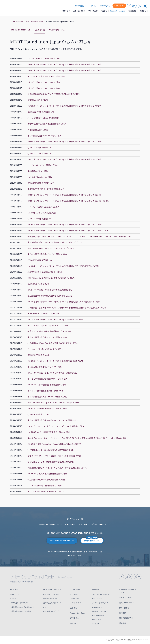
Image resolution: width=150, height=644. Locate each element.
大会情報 (104, 11)
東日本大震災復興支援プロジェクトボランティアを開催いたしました (55, 420)
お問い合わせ (105, 6)
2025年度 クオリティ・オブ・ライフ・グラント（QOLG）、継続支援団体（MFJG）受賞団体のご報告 (65, 64)
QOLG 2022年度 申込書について (41, 153)
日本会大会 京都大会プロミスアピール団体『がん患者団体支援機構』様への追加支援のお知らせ (67, 308)
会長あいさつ (14, 594)
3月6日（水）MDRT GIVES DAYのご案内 (43, 118)
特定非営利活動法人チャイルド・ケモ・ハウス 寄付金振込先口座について (57, 468)
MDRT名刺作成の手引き (51, 611)
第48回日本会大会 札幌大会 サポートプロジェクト (48, 325)
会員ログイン (119, 6)
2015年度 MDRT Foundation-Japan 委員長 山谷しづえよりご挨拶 (55, 444)
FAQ (45, 607)
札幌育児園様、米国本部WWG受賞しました (45, 272)
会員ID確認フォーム (127, 603)
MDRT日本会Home (16, 22)
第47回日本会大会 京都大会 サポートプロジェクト (48, 379)
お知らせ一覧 (40, 30)
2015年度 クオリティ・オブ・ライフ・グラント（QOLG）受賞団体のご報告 (56, 426)
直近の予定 (74, 594)
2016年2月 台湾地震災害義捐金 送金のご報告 (47, 408)
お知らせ (93, 6)
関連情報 (143, 11)
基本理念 (13, 599)
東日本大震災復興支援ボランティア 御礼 (45, 367)
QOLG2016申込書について (38, 414)
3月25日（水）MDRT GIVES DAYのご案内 (44, 58)
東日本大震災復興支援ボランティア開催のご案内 (47, 254)
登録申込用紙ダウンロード (52, 603)
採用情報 (123, 623)
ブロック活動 (93, 11)
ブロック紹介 (74, 599)
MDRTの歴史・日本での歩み (19, 603)
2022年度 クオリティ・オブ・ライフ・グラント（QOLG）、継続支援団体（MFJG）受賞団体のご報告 (65, 141)
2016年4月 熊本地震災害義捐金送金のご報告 (47, 385)
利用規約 (123, 613)
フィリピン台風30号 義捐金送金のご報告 (45, 486)
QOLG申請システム (57, 30)
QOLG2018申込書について (38, 284)
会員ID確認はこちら (92, 540)
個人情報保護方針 (126, 618)
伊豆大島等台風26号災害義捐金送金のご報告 (46, 480)
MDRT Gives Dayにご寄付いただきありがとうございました (51, 248)
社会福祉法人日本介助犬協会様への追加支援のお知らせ (51, 450)
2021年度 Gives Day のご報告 (41, 177)
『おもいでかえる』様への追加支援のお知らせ (45, 349)
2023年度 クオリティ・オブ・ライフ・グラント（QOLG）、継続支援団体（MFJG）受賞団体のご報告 (65, 106)
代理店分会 (132, 11)
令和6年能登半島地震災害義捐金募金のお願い (47, 124)
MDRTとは (66, 11)
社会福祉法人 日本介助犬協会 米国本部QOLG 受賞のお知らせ (53, 343)
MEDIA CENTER (97, 607)
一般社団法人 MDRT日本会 (18, 8)
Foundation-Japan (118, 11)
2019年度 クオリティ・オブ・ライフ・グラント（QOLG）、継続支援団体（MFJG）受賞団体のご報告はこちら (68, 230)
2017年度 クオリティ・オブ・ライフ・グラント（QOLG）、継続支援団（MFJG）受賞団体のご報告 (64, 302)
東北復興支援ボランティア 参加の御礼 (44, 313)
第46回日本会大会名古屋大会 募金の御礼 (45, 391)
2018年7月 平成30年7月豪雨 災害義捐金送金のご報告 (50, 290)
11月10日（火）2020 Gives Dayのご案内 (43, 207)
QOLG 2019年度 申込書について (41, 260)
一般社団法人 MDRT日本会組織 (21, 611)
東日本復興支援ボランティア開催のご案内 (44, 136)
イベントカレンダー (76, 603)
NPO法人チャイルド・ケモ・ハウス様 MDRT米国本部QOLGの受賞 (54, 456)
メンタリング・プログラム (100, 603)
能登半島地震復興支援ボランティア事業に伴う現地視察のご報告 (54, 94)
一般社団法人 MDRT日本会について (22, 607)
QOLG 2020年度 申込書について (41, 219)
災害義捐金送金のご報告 (38, 100)
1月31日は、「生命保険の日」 (102, 594)
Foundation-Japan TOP (20, 30)
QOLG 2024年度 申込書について (41, 112)
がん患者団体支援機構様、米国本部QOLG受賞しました (50, 296)
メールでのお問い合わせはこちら (62, 541)
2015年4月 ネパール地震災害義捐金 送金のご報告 (49, 432)
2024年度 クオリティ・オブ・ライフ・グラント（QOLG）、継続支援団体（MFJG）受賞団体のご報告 (65, 70)
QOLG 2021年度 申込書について (41, 183)
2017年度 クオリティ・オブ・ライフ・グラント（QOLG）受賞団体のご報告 (55, 319)
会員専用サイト (125, 597)
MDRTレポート (97, 599)
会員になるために (79, 11)
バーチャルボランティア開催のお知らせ (43, 165)
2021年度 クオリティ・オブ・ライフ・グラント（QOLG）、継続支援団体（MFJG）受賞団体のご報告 (65, 159)
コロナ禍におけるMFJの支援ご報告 (42, 213)
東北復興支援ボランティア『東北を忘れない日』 (46, 189)
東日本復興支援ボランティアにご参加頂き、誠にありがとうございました (56, 242)
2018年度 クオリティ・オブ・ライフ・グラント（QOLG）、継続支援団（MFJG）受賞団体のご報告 (64, 266)
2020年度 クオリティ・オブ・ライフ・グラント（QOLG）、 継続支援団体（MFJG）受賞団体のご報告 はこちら (68, 201)
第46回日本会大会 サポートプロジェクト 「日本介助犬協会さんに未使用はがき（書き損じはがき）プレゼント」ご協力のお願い (77, 438)
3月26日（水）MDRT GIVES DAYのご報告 (44, 82)
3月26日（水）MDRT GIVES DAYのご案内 (44, 88)
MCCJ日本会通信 (98, 615)
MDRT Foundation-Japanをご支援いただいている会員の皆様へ (54, 402)
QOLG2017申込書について (38, 355)
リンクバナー (97, 624)
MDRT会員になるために (53, 589)
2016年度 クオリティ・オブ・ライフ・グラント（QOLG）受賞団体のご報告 (55, 361)
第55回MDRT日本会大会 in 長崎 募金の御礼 (47, 76)
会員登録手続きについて (51, 599)
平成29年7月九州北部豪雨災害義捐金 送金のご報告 (50, 331)
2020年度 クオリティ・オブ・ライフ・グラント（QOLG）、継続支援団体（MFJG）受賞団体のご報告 (65, 195)
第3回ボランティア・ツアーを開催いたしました (46, 491)
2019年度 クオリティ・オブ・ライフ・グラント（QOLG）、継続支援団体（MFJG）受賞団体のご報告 (65, 224)
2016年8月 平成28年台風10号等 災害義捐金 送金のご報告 (52, 373)
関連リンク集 (97, 620)
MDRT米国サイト (81, 6)
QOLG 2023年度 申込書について (41, 147)
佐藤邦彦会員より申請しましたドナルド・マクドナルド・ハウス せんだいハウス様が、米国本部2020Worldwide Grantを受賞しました (80, 236)
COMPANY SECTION (99, 611)
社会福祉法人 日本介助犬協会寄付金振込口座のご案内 (51, 462)
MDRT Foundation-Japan (34, 22)
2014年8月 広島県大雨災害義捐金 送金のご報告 (47, 474)
